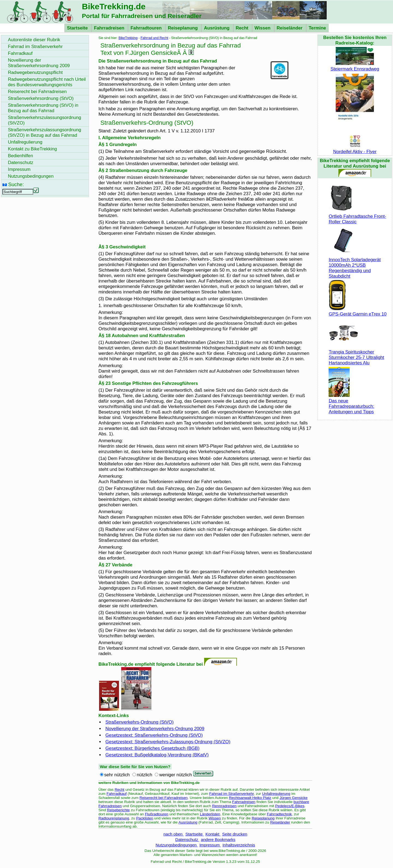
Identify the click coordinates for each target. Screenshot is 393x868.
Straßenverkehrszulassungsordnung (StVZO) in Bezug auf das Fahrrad (44, 133)
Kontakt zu (32, 149)
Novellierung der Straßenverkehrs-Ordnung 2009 (155, 729)
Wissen (263, 28)
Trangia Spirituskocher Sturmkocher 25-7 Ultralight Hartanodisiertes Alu (356, 355)
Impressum (210, 845)
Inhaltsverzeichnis (239, 845)
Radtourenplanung (114, 818)
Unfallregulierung (276, 794)
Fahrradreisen (110, 28)
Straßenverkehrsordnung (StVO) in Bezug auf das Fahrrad (43, 108)
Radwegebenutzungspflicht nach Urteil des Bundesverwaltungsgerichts (47, 82)
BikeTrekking (128, 38)
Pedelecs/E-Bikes (290, 806)
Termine (317, 28)
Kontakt (213, 834)
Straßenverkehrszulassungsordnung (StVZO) (44, 120)
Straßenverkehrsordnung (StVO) (41, 98)
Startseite (78, 28)
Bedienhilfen (20, 156)
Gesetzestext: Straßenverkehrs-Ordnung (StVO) (154, 735)
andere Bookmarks (218, 839)
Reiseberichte (118, 810)
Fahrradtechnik (279, 814)
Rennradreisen (224, 806)
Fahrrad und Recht (154, 38)
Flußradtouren (157, 814)
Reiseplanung (183, 28)
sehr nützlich (117, 775)
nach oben (174, 834)
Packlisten (145, 818)
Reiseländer (290, 28)
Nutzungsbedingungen (177, 845)
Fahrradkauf (117, 794)
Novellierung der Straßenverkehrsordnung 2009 (39, 63)
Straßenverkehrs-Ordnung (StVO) (139, 722)
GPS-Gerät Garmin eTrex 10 (358, 311)
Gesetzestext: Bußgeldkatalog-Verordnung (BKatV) (157, 755)
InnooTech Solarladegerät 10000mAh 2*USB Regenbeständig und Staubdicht (355, 265)
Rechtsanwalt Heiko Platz (250, 798)
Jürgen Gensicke (294, 798)
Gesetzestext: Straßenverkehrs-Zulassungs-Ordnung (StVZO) (168, 742)
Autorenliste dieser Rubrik (34, 40)
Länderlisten (210, 814)
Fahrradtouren (147, 28)
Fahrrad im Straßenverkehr (231, 794)
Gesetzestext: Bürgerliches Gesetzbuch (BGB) (152, 748)
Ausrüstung (217, 28)
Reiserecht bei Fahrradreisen (163, 798)
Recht (243, 28)
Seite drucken (235, 834)
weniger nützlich (175, 775)
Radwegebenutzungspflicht (35, 72)
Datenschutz (187, 839)
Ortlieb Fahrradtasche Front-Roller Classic (357, 216)
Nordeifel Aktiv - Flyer (355, 149)
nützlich (145, 775)
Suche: (16, 184)
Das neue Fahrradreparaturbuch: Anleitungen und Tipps (351, 404)
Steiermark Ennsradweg (355, 66)
